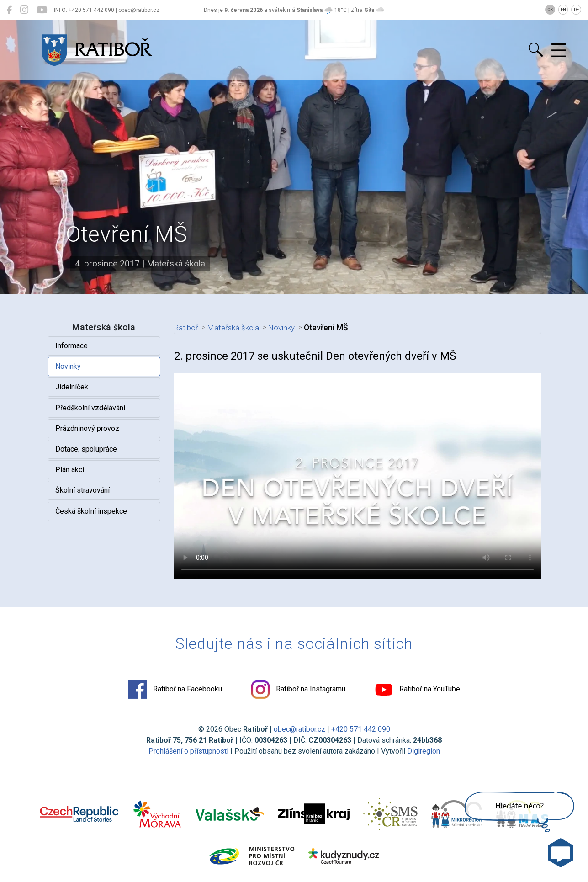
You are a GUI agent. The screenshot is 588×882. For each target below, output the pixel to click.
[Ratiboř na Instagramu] (24, 10)
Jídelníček (72, 387)
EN (563, 10)
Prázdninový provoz (87, 428)
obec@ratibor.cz (299, 729)
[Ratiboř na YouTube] (42, 10)
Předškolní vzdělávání (90, 408)
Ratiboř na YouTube (417, 690)
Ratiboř (187, 328)
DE (576, 10)
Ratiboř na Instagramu (298, 690)
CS (550, 10)
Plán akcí (70, 470)
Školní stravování (82, 490)
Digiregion (424, 751)
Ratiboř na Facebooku (175, 690)
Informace (72, 346)
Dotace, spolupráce (86, 449)
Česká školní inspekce (91, 511)
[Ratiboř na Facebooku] (9, 10)
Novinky (68, 366)
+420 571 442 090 (361, 729)
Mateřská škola (235, 328)
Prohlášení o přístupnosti (188, 751)
